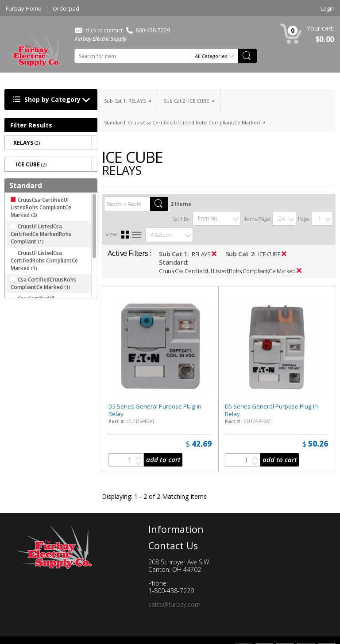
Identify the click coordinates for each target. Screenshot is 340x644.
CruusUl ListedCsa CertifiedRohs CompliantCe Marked (44, 260)
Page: (304, 219)
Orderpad (66, 8)
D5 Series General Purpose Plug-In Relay (155, 410)
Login (328, 8)
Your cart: (321, 28)
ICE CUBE (269, 254)
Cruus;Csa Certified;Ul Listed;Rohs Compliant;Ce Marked (227, 271)
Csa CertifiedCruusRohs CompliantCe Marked (43, 283)
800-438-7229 (148, 30)
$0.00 (325, 39)
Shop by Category (54, 100)
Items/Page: (257, 219)
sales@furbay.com (174, 604)
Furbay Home (24, 8)
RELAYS (201, 254)
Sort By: (182, 219)
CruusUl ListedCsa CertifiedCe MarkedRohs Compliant (41, 234)
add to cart (163, 459)
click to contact (99, 30)
